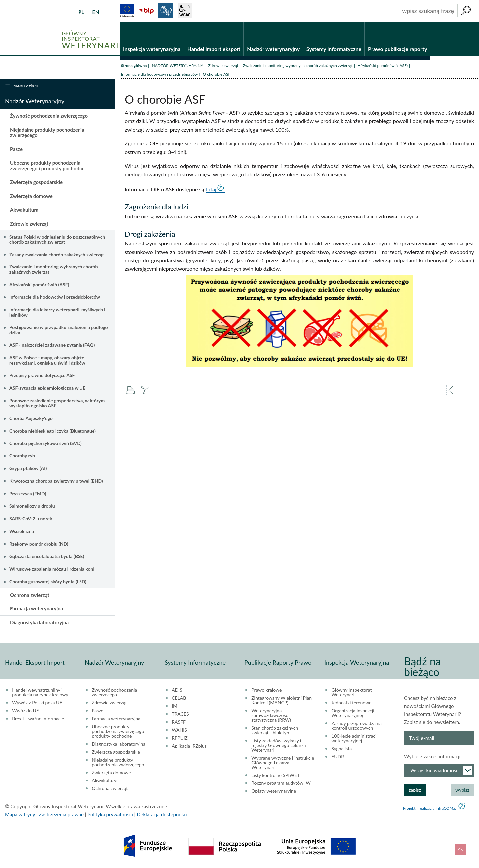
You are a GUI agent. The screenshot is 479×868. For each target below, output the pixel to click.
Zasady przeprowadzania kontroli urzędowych (356, 726)
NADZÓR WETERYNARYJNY (177, 66)
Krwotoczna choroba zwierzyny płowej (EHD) (56, 481)
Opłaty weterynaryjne (274, 791)
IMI (175, 706)
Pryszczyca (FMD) (28, 494)
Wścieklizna (22, 531)
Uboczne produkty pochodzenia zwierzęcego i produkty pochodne (47, 166)
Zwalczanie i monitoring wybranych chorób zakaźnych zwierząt (298, 66)
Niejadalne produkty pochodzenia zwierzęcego (47, 133)
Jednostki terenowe (351, 703)
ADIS (177, 690)
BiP (146, 11)
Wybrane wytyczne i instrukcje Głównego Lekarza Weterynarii (283, 763)
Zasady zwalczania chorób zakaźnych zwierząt (57, 255)
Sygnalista (341, 749)
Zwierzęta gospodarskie (36, 183)
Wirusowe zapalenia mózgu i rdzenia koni (52, 569)
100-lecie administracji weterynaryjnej (354, 739)
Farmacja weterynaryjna (36, 609)
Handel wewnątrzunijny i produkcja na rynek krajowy (40, 693)
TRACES (180, 714)
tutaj (211, 189)
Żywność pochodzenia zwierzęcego (49, 116)
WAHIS (179, 730)
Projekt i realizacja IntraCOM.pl (430, 809)
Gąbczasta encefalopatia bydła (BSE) (47, 557)
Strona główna (134, 66)
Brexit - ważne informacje (38, 719)
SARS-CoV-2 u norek (31, 519)
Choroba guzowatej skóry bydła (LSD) (48, 582)
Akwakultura (24, 210)
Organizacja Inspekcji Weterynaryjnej (353, 713)
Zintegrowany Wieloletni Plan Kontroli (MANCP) (282, 701)
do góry (460, 849)
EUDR (338, 757)
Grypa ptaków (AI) (28, 469)
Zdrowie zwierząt (223, 66)
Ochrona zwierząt (30, 595)
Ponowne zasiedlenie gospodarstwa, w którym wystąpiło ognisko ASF (57, 403)
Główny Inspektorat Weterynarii (351, 693)
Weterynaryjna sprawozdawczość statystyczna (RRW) (271, 716)
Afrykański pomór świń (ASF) (383, 66)
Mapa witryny (20, 815)
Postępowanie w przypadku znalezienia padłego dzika (59, 330)
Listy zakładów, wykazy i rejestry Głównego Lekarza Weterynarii (279, 746)
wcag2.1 (185, 11)
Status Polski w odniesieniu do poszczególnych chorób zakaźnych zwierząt (57, 240)
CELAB (179, 698)
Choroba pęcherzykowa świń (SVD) (46, 444)
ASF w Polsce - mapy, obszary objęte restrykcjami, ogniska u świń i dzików (47, 360)
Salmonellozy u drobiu (32, 507)
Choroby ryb (22, 456)
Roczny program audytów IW (281, 783)
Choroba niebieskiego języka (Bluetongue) (53, 431)
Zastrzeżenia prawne (61, 815)
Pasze (16, 149)
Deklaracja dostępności (162, 815)
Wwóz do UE (25, 711)
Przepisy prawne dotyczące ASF (42, 376)
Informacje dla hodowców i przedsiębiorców (159, 74)
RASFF (179, 722)
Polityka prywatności (110, 815)
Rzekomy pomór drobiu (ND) (39, 544)
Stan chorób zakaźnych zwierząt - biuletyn (275, 731)
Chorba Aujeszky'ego (31, 418)
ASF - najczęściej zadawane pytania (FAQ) (52, 346)
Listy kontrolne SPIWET (276, 776)
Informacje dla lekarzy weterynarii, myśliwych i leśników (57, 312)
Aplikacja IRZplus (189, 746)
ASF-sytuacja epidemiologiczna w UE (47, 388)
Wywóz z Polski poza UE (37, 703)
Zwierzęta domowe (31, 196)
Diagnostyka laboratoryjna (39, 623)
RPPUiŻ (179, 738)
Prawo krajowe (267, 690)
